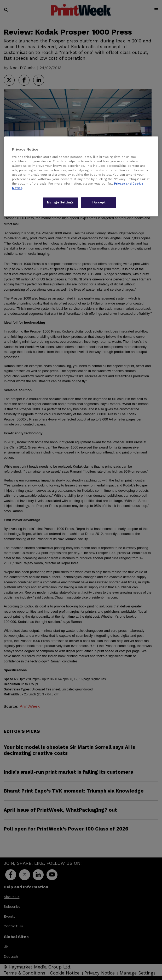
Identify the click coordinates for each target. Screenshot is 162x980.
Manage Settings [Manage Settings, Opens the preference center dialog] (60, 202)
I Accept (99, 202)
